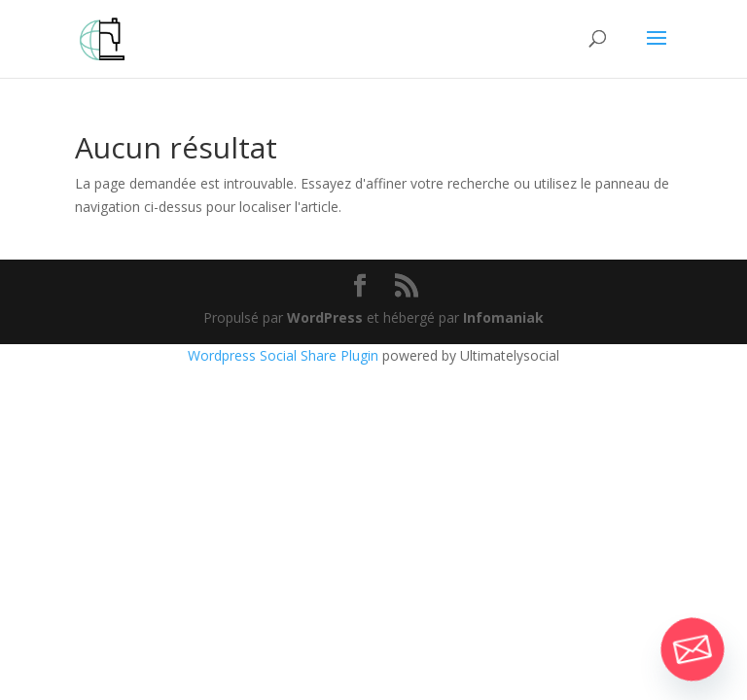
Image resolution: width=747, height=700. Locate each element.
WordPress (325, 317)
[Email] (693, 649)
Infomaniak (503, 317)
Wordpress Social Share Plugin (285, 355)
